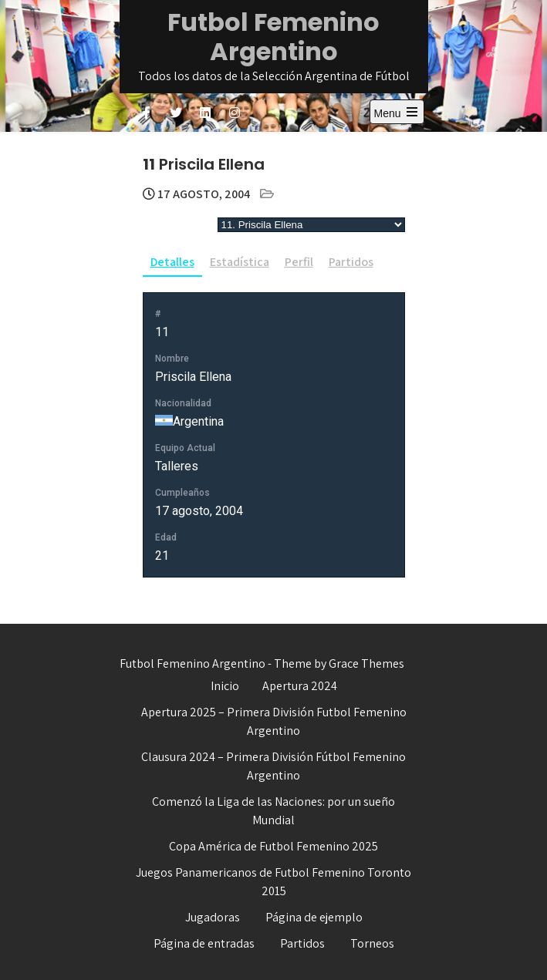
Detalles (172, 262)
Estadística (240, 262)
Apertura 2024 (300, 686)
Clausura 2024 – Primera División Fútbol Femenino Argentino (273, 766)
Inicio (225, 686)
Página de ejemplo (314, 917)
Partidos (351, 262)
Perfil (299, 262)
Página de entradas (204, 943)
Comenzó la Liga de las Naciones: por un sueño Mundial (273, 811)
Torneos (372, 943)
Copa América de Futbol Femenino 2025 (273, 846)
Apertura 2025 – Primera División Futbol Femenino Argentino (274, 721)
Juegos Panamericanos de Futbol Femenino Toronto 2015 (273, 882)
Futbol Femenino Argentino (273, 37)
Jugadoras (213, 917)
